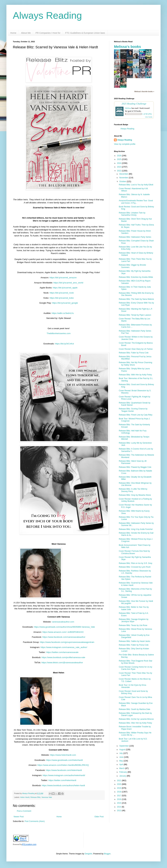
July (121, 753)
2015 (119, 803)
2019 (119, 788)
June (122, 757)
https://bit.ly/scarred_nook (61, 293)
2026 (119, 156)
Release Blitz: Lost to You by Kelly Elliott (136, 185)
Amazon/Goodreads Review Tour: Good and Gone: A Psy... (136, 202)
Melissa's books (127, 47)
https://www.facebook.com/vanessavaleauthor (64, 637)
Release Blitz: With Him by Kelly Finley (135, 375)
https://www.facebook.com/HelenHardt (64, 770)
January (123, 776)
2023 (119, 167)
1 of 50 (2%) (147, 114)
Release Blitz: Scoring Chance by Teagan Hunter (133, 410)
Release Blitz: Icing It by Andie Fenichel (136, 529)
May (121, 761)
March (122, 768)
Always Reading (47, 15)
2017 (119, 796)
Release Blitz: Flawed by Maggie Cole (135, 467)
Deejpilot (88, 854)
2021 (119, 781)
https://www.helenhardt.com (63, 755)
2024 (119, 163)
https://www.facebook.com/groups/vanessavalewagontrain (67, 642)
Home (13, 33)
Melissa (128, 108)
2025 (119, 159)
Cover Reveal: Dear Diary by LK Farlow (136, 349)
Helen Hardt (25, 797)
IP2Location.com (29, 844)
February (123, 772)
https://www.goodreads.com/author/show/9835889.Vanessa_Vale (64, 627)
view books (149, 117)
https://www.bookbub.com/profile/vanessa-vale (63, 657)
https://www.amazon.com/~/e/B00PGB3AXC (63, 632)
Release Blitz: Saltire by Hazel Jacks (134, 641)
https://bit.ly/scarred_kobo (61, 298)
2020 (119, 784)
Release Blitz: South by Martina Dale (134, 709)
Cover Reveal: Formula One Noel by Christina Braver (134, 552)
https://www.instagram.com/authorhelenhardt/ (64, 775)
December (124, 174)
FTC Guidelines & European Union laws (85, 33)
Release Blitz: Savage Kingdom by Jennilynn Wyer (134, 620)
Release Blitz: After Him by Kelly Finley (135, 723)
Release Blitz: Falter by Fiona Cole (134, 353)
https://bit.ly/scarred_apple (65, 288)
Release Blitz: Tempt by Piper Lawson (135, 315)
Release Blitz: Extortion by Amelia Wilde (136, 277)
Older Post (99, 817)
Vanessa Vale (47, 797)
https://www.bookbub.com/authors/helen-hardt (63, 785)
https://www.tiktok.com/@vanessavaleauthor (62, 663)
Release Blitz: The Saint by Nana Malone (136, 299)
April (121, 764)
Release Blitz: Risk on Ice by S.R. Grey (136, 563)
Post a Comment (24, 811)
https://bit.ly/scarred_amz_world (68, 283)
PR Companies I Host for (48, 33)
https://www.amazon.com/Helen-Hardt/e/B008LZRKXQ (63, 765)
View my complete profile (125, 144)
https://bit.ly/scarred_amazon (63, 278)
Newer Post (19, 817)
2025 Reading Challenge (134, 104)
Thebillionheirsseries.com (59, 333)
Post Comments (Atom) (35, 821)
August (123, 750)
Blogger (107, 854)
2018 (119, 792)
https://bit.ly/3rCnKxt (64, 344)
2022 (119, 171)
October (123, 181)
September (124, 746)
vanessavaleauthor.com (63, 622)
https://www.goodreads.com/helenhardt (64, 760)
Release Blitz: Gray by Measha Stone (135, 495)
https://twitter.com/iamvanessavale (62, 652)
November (124, 178)
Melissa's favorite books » (144, 91)
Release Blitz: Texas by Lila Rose (133, 625)
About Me (26, 33)
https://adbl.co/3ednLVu (63, 313)
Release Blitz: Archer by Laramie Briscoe (136, 719)
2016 (119, 799)
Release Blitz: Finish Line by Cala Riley (136, 415)
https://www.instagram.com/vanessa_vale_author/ (64, 647)
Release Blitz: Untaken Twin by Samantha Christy (132, 214)
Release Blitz (35, 797)
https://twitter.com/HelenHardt (62, 780)
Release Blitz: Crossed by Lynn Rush (135, 567)
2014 (119, 807)
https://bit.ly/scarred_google (65, 303)
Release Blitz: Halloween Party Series (135, 237)
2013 (119, 811)
